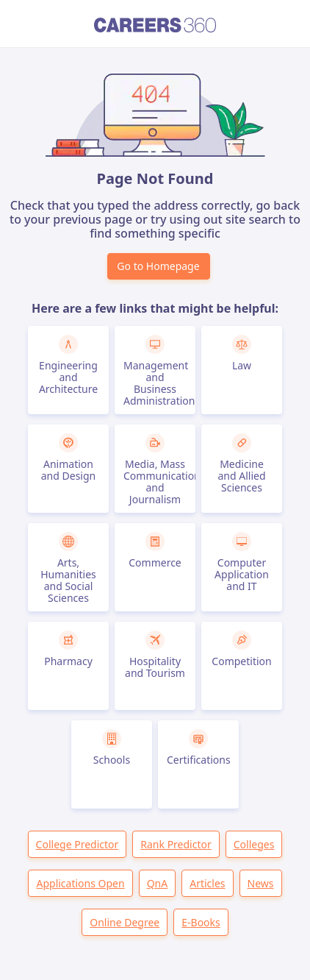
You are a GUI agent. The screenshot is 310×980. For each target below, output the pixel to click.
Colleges (254, 844)
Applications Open (80, 883)
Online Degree (125, 922)
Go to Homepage (158, 266)
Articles (207, 883)
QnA (158, 883)
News (261, 883)
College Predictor (77, 844)
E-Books (201, 922)
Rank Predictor (176, 844)
